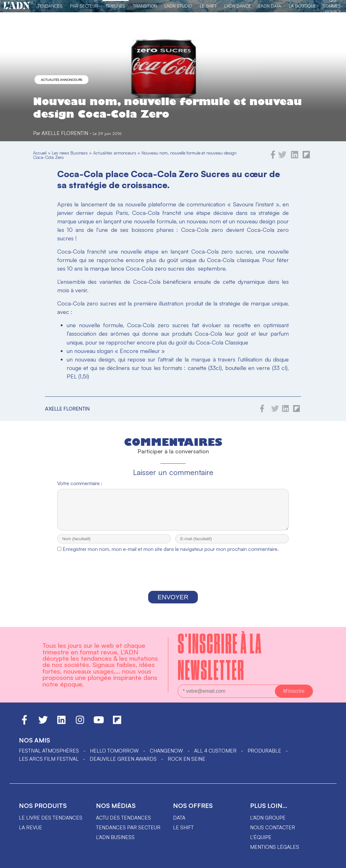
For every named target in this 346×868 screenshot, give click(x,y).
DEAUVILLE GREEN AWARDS (123, 764)
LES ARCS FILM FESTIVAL (49, 764)
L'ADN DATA (270, 6)
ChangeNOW (166, 756)
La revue (31, 833)
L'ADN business (115, 843)
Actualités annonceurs (61, 80)
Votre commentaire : (80, 483)
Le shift (183, 833)
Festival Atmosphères (49, 756)
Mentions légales (275, 853)
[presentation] (173, 579)
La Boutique (302, 6)
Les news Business (70, 153)
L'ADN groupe (268, 823)
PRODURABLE (264, 756)
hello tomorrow (114, 756)
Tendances (50, 6)
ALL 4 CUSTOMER (215, 756)
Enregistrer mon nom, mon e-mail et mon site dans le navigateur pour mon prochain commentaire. (171, 555)
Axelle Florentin (65, 133)
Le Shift (208, 6)
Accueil (40, 153)
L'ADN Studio (178, 6)
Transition (145, 6)
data (179, 823)
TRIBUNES (116, 6)
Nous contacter (273, 833)
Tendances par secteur (128, 833)
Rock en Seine (187, 764)
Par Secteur (84, 6)
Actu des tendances (123, 823)
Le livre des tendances (51, 823)
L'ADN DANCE (238, 6)
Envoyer (173, 603)
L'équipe (261, 843)
